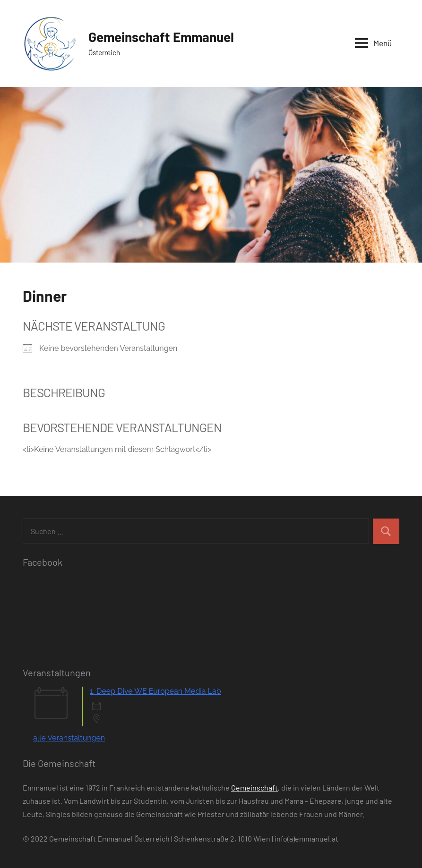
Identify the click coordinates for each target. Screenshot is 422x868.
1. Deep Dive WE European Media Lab (155, 691)
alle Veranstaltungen (69, 738)
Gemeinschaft (254, 787)
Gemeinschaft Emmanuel (161, 37)
